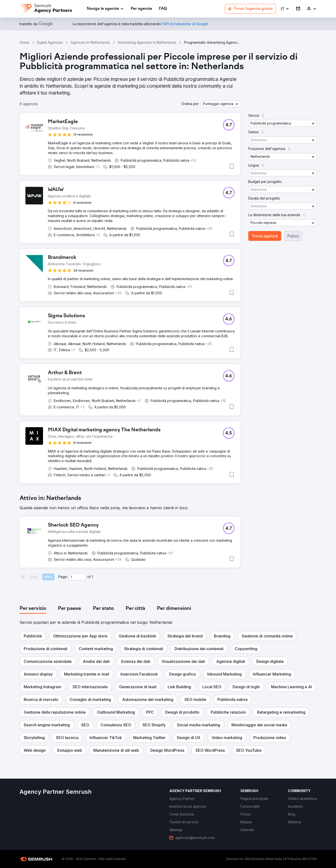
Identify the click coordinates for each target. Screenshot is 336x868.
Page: (63, 577)
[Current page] (77, 577)
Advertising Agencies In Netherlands (147, 42)
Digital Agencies (50, 42)
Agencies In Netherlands (90, 42)
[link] (141, 9)
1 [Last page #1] (92, 577)
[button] (285, 9)
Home (24, 42)
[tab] (33, 609)
